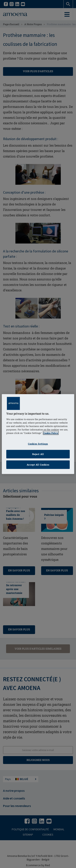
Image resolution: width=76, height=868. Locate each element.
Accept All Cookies (38, 465)
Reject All (38, 454)
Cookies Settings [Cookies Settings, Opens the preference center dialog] (38, 444)
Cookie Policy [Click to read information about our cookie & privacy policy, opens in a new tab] (51, 433)
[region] (38, 434)
